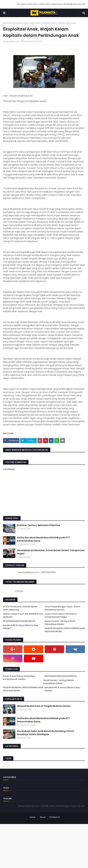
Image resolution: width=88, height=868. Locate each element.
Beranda (7, 23)
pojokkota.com (12, 41)
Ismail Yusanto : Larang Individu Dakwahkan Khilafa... (60, 623)
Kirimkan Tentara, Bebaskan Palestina (39, 525)
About (43, 817)
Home (33, 817)
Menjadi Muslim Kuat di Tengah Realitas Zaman (44, 706)
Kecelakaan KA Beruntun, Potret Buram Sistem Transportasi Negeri (51, 552)
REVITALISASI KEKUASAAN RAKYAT (19, 621)
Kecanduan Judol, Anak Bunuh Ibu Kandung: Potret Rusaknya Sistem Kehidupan (46, 733)
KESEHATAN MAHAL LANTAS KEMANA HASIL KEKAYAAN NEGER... (65, 630)
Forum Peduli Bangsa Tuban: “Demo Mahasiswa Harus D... (63, 608)
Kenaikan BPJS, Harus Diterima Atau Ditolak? (21, 627)
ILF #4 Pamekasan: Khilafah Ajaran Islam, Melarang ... (20, 608)
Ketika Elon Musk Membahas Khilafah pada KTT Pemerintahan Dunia (44, 539)
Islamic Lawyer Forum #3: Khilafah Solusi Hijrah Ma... (23, 615)
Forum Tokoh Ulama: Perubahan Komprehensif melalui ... (61, 615)
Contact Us (55, 817)
